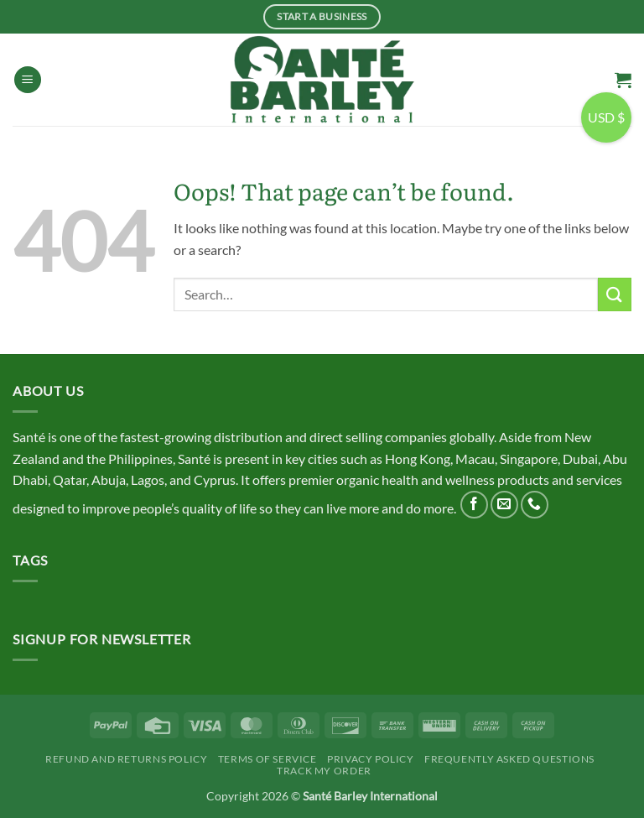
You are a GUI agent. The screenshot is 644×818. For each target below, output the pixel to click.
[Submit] (615, 294)
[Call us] (535, 505)
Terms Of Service (267, 759)
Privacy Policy (371, 759)
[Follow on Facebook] (474, 505)
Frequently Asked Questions (509, 759)
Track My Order (324, 771)
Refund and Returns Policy (126, 759)
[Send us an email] (504, 505)
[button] (28, 80)
